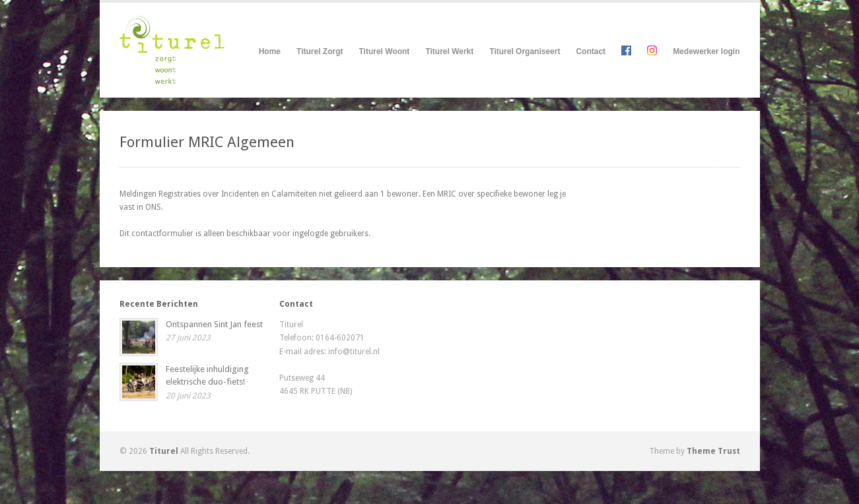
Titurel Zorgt (320, 52)
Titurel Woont (384, 52)
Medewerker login (706, 51)
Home (270, 51)
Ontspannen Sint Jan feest (214, 324)
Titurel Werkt (449, 52)
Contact (591, 51)
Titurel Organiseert (525, 52)
